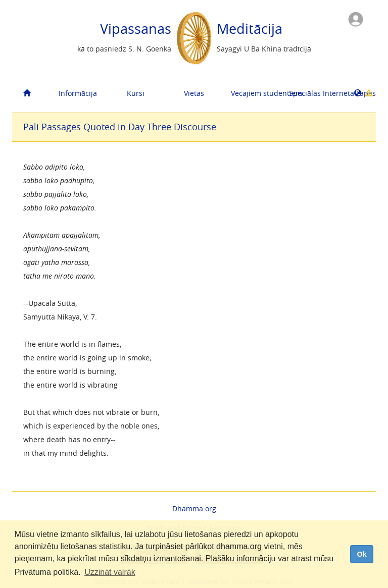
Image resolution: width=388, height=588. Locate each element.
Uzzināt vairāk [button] (110, 572)
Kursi (136, 93)
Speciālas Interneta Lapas (314, 93)
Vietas (194, 93)
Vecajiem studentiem (256, 93)
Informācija (78, 93)
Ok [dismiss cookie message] (361, 554)
